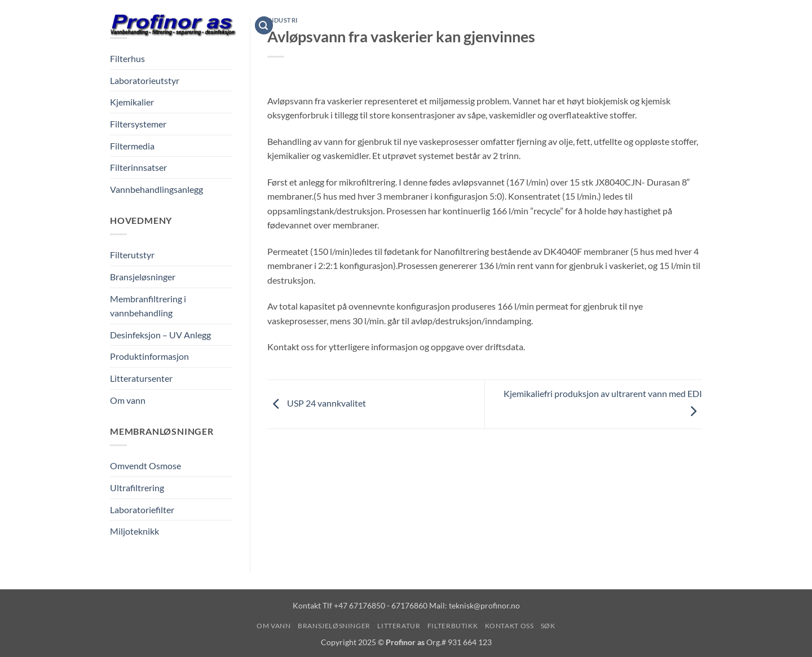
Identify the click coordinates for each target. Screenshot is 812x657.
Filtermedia (132, 146)
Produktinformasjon (149, 356)
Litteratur (445, 25)
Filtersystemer (138, 124)
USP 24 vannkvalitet (317, 403)
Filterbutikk (506, 25)
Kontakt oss (571, 25)
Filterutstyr (132, 255)
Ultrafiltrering (137, 488)
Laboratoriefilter (142, 510)
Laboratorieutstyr (145, 80)
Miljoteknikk (134, 531)
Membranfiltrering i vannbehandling (148, 306)
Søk (617, 25)
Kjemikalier (132, 102)
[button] (264, 26)
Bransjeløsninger (369, 25)
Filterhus (127, 58)
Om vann (299, 25)
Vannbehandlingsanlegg (156, 189)
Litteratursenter (141, 378)
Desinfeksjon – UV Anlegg (160, 335)
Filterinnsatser (138, 167)
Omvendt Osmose (145, 466)
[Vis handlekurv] (696, 25)
